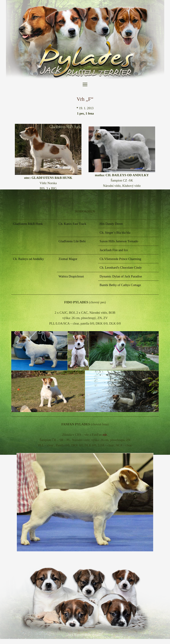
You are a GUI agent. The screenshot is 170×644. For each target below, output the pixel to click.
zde (105, 435)
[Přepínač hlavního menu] (85, 84)
